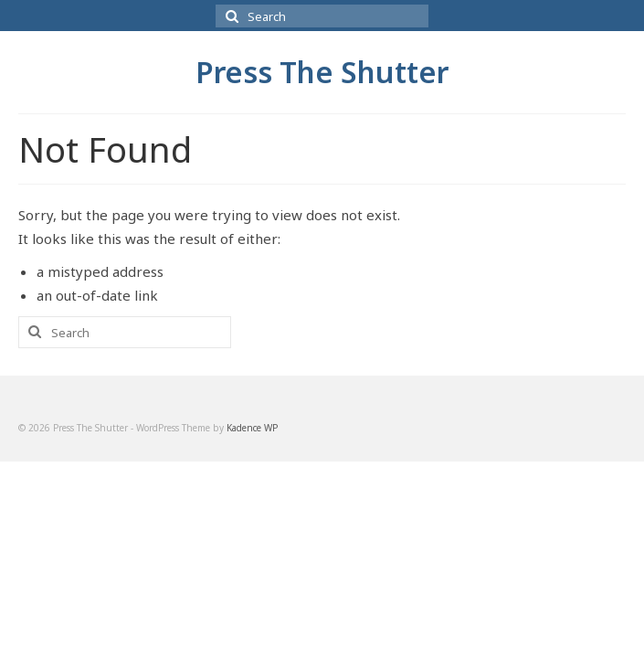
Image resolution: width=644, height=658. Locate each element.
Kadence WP (252, 428)
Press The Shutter (322, 72)
